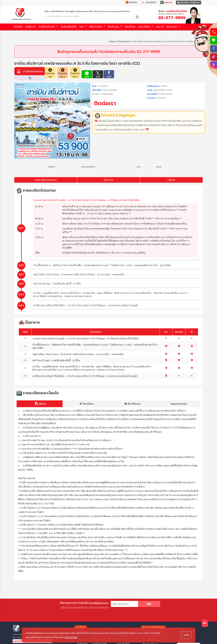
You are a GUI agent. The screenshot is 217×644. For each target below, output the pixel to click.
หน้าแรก (112, 42)
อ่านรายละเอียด (71, 637)
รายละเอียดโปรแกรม (46, 180)
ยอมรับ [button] (186, 635)
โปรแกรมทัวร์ (123, 42)
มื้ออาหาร (108, 180)
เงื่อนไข (171, 180)
